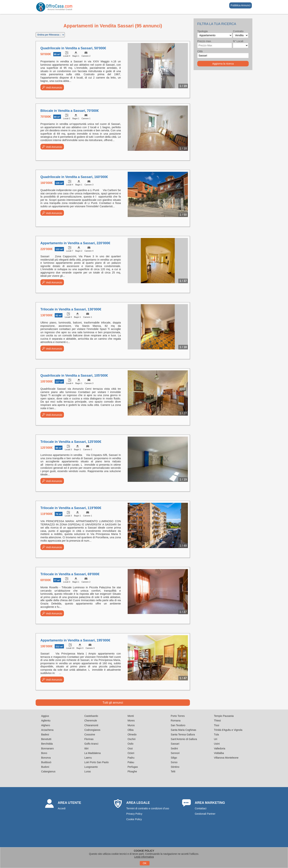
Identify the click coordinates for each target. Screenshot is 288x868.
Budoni (45, 767)
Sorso (174, 762)
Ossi (130, 748)
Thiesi (217, 721)
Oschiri (132, 739)
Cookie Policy (134, 819)
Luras (88, 771)
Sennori (175, 753)
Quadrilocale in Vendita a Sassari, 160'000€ (74, 177)
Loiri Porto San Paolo (96, 762)
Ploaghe (132, 771)
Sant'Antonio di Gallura (184, 739)
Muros (131, 725)
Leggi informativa (144, 857)
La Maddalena (92, 753)
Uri (216, 739)
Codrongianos (92, 730)
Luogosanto (91, 767)
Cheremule (91, 721)
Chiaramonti (91, 725)
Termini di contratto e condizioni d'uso (148, 808)
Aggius (45, 716)
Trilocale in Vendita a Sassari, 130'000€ (71, 309)
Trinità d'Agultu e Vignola (228, 730)
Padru (131, 758)
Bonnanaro (47, 748)
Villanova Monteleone (226, 758)
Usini (217, 744)
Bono (44, 753)
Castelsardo (91, 716)
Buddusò (46, 762)
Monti (131, 716)
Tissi (217, 725)
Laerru (88, 758)
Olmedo (132, 734)
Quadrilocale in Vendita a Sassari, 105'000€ (74, 376)
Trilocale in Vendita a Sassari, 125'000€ (71, 442)
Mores (131, 721)
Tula (216, 734)
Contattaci (201, 808)
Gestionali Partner (205, 814)
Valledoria (220, 748)
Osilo (130, 744)
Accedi (62, 808)
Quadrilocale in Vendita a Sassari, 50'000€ (73, 48)
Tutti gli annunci (113, 703)
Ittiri (86, 748)
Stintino (175, 767)
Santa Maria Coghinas (184, 730)
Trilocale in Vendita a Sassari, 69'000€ (70, 574)
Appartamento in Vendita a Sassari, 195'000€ (75, 640)
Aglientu (46, 721)
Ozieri (131, 753)
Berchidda (47, 744)
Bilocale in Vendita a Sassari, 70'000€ (70, 111)
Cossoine (90, 734)
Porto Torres (178, 716)
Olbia (130, 730)
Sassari (175, 744)
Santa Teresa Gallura (183, 734)
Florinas (89, 739)
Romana (176, 721)
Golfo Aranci (91, 744)
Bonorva (46, 758)
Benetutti (46, 739)
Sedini (174, 748)
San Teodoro (178, 725)
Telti (173, 771)
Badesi (45, 734)
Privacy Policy (134, 814)
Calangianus (48, 771)
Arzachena (47, 730)
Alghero (46, 725)
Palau (131, 762)
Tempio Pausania (224, 716)
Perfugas (133, 767)
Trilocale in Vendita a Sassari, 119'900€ (71, 508)
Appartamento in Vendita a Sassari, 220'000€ (75, 243)
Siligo (174, 758)
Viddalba (219, 753)
